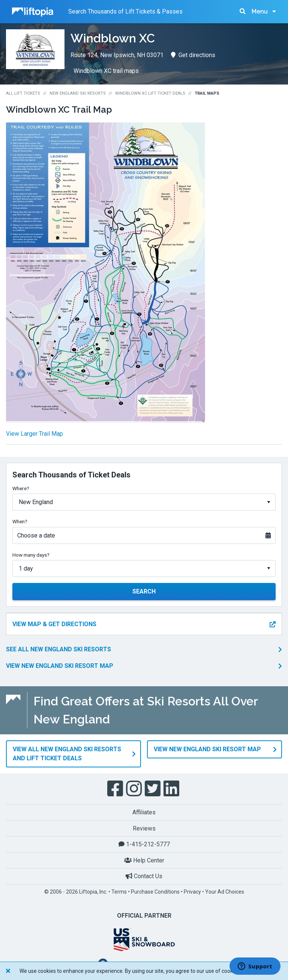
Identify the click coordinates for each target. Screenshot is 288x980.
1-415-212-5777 (144, 844)
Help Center (144, 860)
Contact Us (144, 876)
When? (20, 521)
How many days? (31, 555)
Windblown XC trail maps (106, 71)
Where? (21, 488)
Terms (119, 892)
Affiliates (144, 812)
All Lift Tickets (23, 93)
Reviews (144, 828)
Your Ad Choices (225, 892)
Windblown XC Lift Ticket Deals (150, 93)
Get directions (193, 55)
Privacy (192, 892)
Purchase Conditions (155, 892)
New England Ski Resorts (78, 93)
